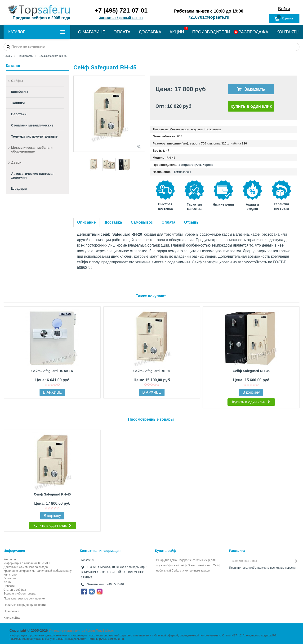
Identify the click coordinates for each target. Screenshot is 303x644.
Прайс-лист (11, 611)
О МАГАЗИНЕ (92, 32)
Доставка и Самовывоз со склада (26, 567)
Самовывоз (142, 222)
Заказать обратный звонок (121, 18)
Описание (86, 222)
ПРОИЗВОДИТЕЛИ (211, 32)
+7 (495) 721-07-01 (121, 10)
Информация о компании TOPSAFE (27, 563)
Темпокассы (182, 172)
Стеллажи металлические (32, 125)
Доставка (113, 222)
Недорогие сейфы (189, 560)
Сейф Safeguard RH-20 (152, 371)
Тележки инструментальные (34, 136)
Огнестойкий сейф (200, 565)
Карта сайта (12, 618)
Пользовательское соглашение (24, 599)
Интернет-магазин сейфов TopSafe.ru (82, 630)
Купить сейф (166, 551)
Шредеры (19, 189)
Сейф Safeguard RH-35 (251, 371)
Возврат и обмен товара (20, 594)
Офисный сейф (177, 565)
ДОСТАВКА (150, 32)
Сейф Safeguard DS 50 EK (52, 371)
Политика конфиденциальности (25, 605)
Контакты (10, 559)
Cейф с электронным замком (191, 571)
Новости (9, 586)
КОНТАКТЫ (288, 32)
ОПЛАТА (122, 32)
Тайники (18, 103)
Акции (8, 582)
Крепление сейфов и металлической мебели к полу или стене (38, 573)
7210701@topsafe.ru (209, 17)
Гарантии (10, 578)
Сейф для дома (166, 560)
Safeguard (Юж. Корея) (196, 165)
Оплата (169, 222)
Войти (284, 9)
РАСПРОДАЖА (253, 32)
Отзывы (192, 222)
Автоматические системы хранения (32, 176)
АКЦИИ (177, 32)
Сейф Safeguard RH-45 (52, 494)
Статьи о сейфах (15, 590)
